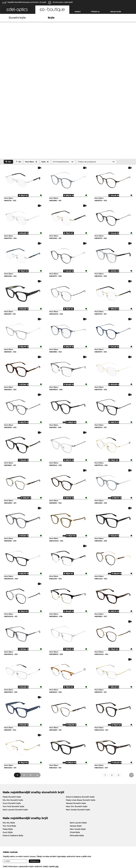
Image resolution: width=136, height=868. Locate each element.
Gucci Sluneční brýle (12, 705)
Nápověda (95, 797)
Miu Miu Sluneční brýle (13, 702)
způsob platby (52, 801)
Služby (49, 797)
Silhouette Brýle (77, 737)
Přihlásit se (95, 12)
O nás (4, 797)
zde (57, 768)
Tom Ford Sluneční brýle (13, 708)
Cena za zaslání (53, 805)
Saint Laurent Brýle (78, 724)
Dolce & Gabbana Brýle (13, 737)
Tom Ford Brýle (9, 728)
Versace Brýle (76, 728)
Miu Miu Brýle (9, 724)
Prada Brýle (8, 731)
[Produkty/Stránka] (63, 64)
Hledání (78, 12)
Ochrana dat (27, 852)
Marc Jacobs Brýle (78, 731)
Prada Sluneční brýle (12, 699)
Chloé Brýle (75, 734)
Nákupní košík (116, 12)
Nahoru (130, 852)
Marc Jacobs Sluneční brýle (78, 711)
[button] (17, 10)
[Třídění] (96, 64)
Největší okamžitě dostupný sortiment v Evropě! (27, 2)
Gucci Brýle (8, 734)
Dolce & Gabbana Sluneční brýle (80, 699)
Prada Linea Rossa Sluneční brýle (81, 702)
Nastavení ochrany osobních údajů (17, 801)
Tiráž (35, 852)
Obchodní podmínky (11, 852)
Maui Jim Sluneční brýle (77, 708)
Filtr (8, 64)
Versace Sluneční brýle (76, 705)
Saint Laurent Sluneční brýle (15, 711)
